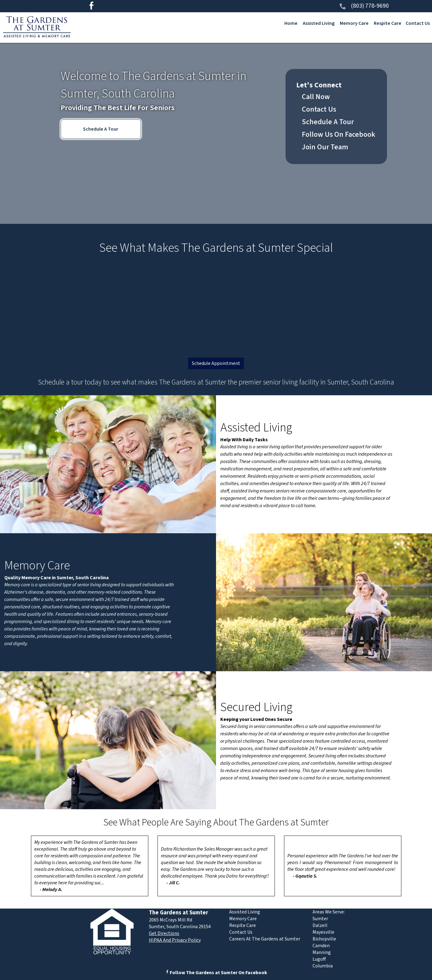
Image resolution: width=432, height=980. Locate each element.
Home (291, 23)
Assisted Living (319, 23)
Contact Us (418, 23)
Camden (321, 946)
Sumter (320, 919)
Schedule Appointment (216, 363)
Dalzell (320, 925)
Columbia (323, 966)
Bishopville (324, 939)
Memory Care (354, 23)
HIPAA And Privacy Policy (175, 940)
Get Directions (164, 933)
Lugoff (319, 959)
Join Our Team (325, 147)
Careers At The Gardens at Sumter (265, 939)
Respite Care (388, 23)
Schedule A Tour (101, 129)
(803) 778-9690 (364, 6)
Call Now (316, 97)
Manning (322, 952)
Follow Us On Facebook (339, 134)
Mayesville (323, 932)
